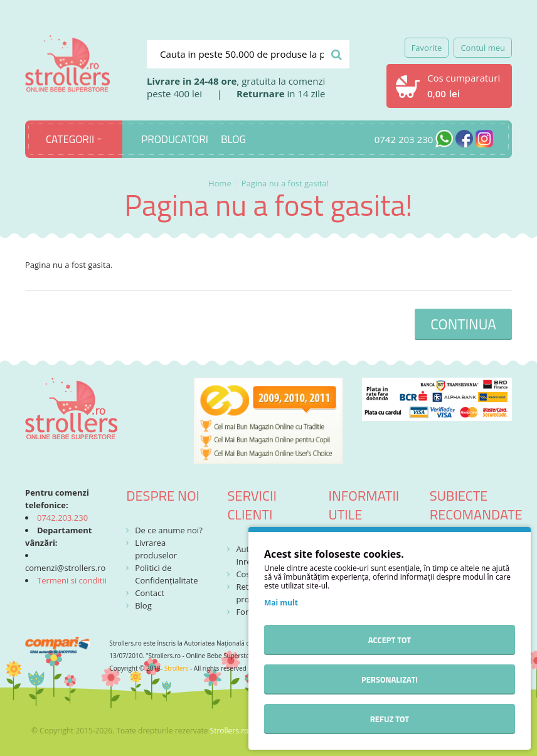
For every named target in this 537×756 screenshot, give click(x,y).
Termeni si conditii (72, 580)
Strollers (177, 668)
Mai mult (281, 603)
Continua (463, 324)
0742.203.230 (62, 518)
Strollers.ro (230, 731)
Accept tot (390, 640)
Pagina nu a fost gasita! (285, 183)
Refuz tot (390, 719)
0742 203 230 (404, 139)
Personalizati (390, 679)
